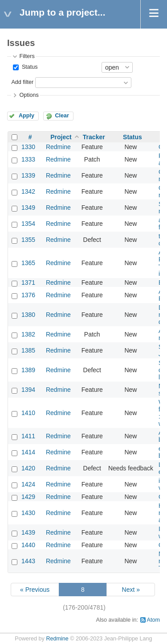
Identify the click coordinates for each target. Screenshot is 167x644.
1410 (28, 413)
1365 (28, 263)
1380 (28, 315)
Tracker (94, 137)
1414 (28, 452)
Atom (153, 620)
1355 (28, 240)
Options (29, 95)
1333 (28, 159)
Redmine (58, 147)
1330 (28, 147)
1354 (28, 224)
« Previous (35, 590)
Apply (26, 116)
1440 (28, 545)
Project (61, 137)
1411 (28, 436)
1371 (28, 283)
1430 (28, 513)
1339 (28, 175)
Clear (62, 116)
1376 (28, 295)
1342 (28, 191)
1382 (28, 334)
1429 (28, 497)
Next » (131, 590)
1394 (28, 390)
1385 (28, 350)
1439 (28, 532)
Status (29, 67)
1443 (28, 561)
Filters (27, 56)
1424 (28, 484)
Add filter (22, 82)
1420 (28, 468)
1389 (28, 370)
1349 (28, 208)
